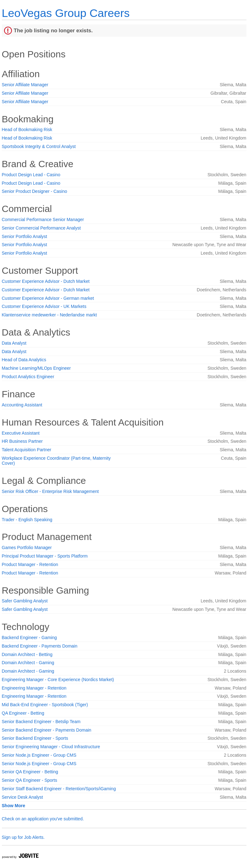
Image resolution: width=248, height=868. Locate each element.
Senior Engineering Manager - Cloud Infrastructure (51, 747)
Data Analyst (14, 343)
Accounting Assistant (22, 405)
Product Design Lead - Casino (31, 175)
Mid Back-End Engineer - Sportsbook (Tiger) (45, 705)
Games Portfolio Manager (27, 548)
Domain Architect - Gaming (28, 663)
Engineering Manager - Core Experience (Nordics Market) (58, 680)
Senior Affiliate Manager (25, 85)
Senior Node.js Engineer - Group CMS (39, 755)
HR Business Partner (22, 441)
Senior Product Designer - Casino (35, 191)
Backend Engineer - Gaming (29, 638)
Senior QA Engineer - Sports (30, 780)
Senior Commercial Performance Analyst (41, 228)
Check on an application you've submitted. (43, 819)
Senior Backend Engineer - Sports (35, 738)
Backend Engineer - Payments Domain (40, 646)
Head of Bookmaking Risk (27, 130)
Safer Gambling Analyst (25, 601)
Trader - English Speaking (27, 520)
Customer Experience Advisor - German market (48, 298)
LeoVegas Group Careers (66, 13)
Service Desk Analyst (23, 797)
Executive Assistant (21, 433)
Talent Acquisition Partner (27, 450)
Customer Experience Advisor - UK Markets (44, 306)
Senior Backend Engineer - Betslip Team (41, 722)
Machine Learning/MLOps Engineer (36, 368)
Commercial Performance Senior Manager (43, 220)
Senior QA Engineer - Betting (30, 772)
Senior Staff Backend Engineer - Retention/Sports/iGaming (59, 789)
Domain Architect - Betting (27, 654)
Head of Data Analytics (24, 360)
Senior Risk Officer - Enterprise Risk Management (50, 491)
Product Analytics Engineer (28, 377)
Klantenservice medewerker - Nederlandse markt (49, 315)
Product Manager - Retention (30, 564)
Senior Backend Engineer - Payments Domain (47, 730)
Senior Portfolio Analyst (25, 236)
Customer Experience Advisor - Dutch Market (46, 281)
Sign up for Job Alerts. (23, 837)
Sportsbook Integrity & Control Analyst (39, 146)
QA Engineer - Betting (23, 713)
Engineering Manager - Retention (34, 688)
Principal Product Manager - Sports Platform (45, 556)
